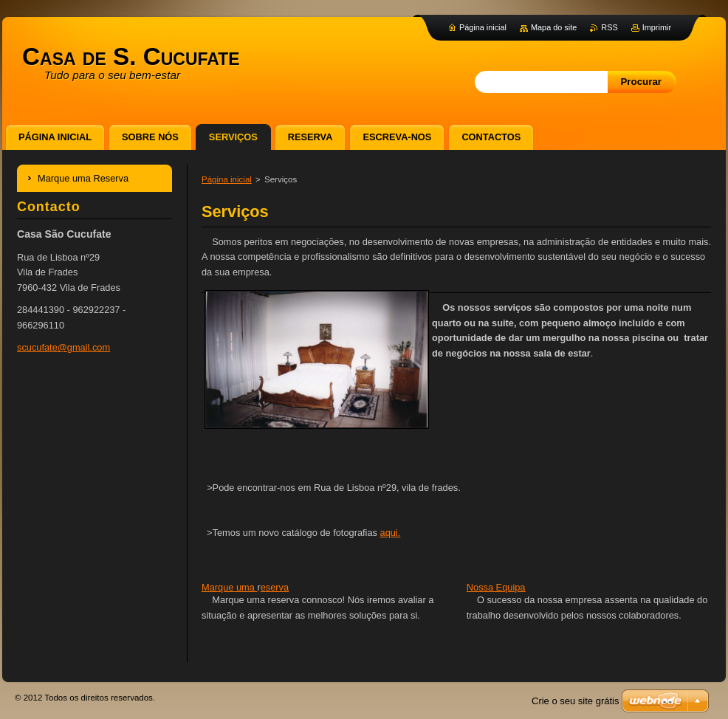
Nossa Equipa (496, 587)
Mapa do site (554, 27)
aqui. (391, 533)
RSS (609, 27)
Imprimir (657, 27)
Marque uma (229, 587)
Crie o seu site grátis (576, 701)
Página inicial (227, 179)
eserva (275, 587)
